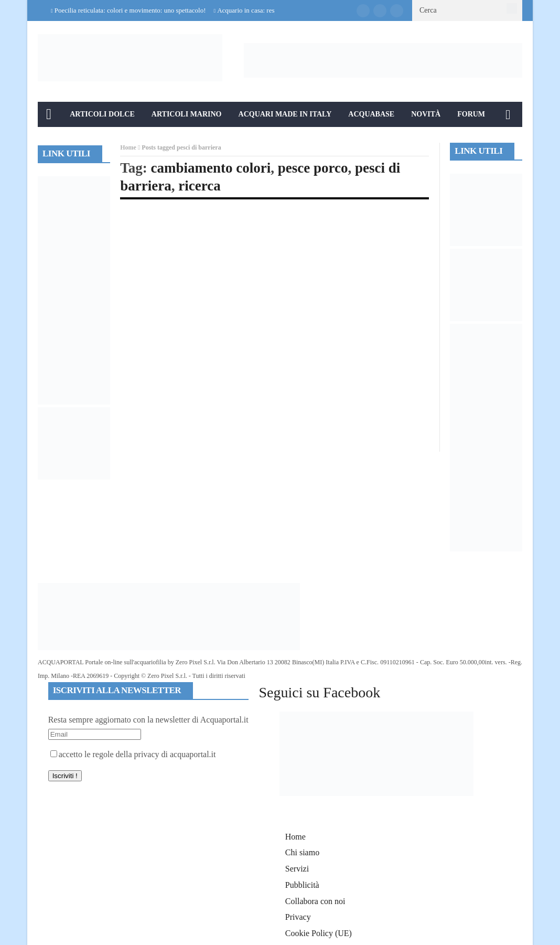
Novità (426, 114)
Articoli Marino (187, 114)
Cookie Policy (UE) (319, 933)
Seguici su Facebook (319, 692)
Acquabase (371, 114)
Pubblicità (302, 885)
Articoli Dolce (102, 114)
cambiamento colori (211, 168)
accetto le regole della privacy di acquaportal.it (133, 754)
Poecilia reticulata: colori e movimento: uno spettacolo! (130, 10)
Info (55, 139)
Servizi (297, 869)
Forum (471, 114)
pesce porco (313, 168)
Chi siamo (302, 852)
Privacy (298, 917)
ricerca (199, 186)
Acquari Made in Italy (285, 114)
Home (128, 147)
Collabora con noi (315, 901)
